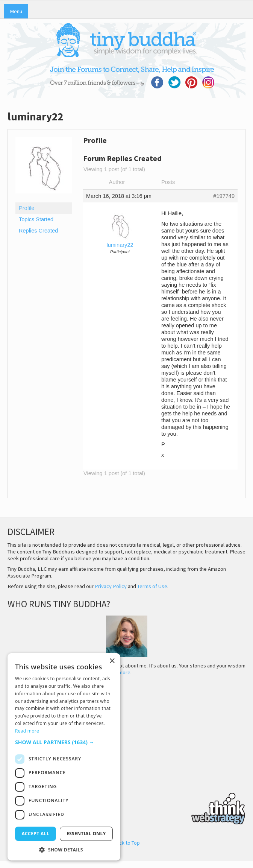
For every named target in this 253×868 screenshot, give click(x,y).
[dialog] (64, 757)
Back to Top (126, 843)
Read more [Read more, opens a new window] (27, 731)
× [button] (112, 661)
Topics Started (36, 219)
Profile (27, 208)
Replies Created (38, 231)
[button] (64, 742)
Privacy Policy (111, 586)
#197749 (224, 196)
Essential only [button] (86, 834)
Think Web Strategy (126, 807)
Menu (16, 11)
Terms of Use (152, 586)
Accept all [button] (35, 834)
